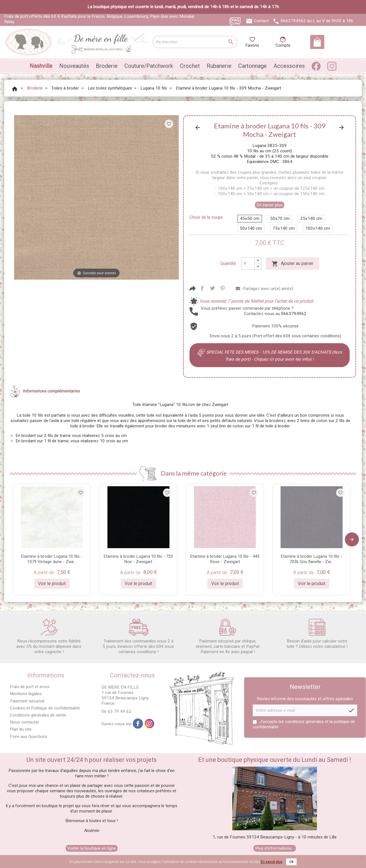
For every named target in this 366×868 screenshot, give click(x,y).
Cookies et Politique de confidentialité (45, 708)
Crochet (190, 66)
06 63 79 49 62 (116, 711)
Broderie (107, 66)
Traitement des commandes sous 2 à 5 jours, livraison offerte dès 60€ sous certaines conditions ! (138, 637)
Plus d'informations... (275, 848)
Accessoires (289, 66)
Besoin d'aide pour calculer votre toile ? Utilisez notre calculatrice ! (317, 634)
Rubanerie (219, 66)
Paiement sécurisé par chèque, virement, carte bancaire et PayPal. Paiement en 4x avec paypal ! (228, 637)
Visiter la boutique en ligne (92, 848)
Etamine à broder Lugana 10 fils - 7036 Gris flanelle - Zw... (311, 559)
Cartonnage (253, 66)
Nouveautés (74, 66)
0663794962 (293, 21)
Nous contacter (25, 722)
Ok (291, 862)
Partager (202, 288)
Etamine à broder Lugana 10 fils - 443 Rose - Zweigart (225, 559)
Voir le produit (52, 583)
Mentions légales (26, 694)
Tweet (212, 288)
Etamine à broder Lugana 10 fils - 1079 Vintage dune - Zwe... (52, 559)
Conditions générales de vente (38, 715)
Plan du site (21, 729)
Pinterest (222, 288)
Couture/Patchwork (149, 66)
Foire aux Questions (29, 737)
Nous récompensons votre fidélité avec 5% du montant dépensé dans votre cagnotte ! (49, 637)
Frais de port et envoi (30, 687)
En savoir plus (270, 205)
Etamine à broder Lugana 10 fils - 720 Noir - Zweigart (138, 559)
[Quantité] (248, 264)
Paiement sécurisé (27, 701)
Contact (261, 21)
